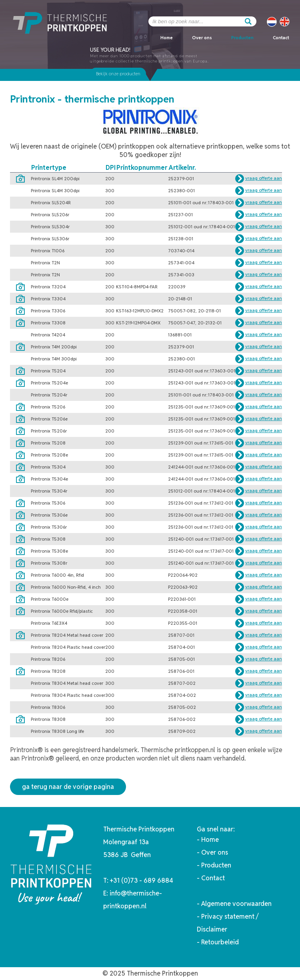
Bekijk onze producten (118, 74)
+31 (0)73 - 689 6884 (142, 880)
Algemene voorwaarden (236, 904)
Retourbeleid (220, 942)
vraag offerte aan (264, 178)
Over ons (202, 38)
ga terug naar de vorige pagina (68, 787)
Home (167, 38)
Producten (242, 38)
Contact (281, 38)
